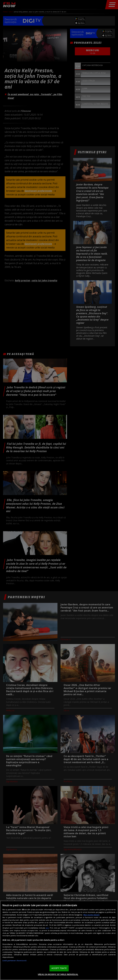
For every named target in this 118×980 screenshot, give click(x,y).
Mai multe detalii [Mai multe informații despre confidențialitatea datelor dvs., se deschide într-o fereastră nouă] (91, 915)
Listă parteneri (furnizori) (14, 961)
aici (47, 928)
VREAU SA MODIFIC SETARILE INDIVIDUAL (58, 974)
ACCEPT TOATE (59, 968)
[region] (59, 940)
